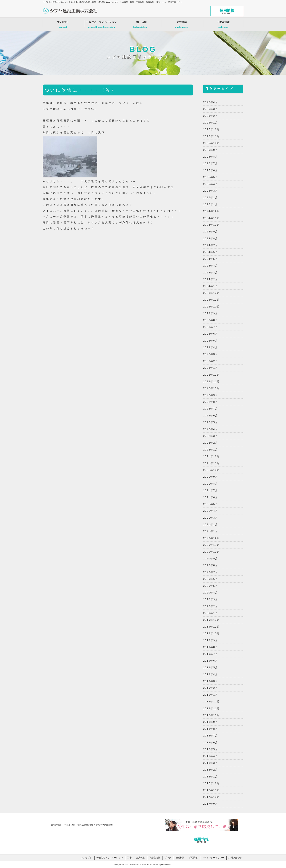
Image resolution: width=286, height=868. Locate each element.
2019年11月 (211, 627)
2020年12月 (211, 538)
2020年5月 (211, 586)
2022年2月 (211, 443)
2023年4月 (211, 347)
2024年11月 (211, 218)
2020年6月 (211, 579)
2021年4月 (211, 511)
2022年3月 (211, 436)
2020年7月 (211, 572)
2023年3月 (211, 354)
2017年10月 (211, 797)
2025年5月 (211, 177)
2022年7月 (211, 409)
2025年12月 (211, 129)
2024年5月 (211, 259)
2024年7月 (211, 245)
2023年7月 (211, 327)
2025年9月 (211, 150)
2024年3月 (211, 273)
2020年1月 (211, 613)
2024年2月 (211, 279)
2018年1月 (211, 777)
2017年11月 (211, 790)
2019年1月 (211, 695)
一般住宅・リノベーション (101, 25)
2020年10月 (211, 552)
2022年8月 (211, 402)
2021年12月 (211, 456)
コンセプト (63, 25)
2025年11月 (211, 136)
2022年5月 (211, 422)
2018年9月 (211, 722)
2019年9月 (211, 640)
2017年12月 (211, 783)
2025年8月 (211, 157)
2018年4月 (211, 756)
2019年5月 (211, 667)
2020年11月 (211, 545)
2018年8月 (211, 729)
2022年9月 (211, 395)
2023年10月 (211, 307)
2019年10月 (211, 633)
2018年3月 (211, 763)
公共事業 (182, 25)
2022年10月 (211, 388)
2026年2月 (211, 116)
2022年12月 (211, 375)
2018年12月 (211, 702)
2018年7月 (211, 736)
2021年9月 (211, 477)
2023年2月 (211, 361)
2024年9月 (211, 232)
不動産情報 (223, 25)
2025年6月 (211, 170)
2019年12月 (211, 620)
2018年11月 (211, 708)
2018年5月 (211, 749)
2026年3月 (211, 109)
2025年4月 (211, 184)
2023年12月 (211, 293)
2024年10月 (211, 225)
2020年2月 (211, 606)
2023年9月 (211, 313)
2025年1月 (211, 204)
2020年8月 (211, 565)
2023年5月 (211, 341)
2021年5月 (211, 504)
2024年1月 (211, 286)
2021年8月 (211, 484)
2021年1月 (211, 531)
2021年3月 (211, 518)
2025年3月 (211, 191)
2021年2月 (211, 524)
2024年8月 (211, 238)
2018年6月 (211, 742)
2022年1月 (211, 450)
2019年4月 (211, 674)
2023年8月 (211, 320)
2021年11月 (211, 463)
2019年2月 (211, 688)
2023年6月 (211, 334)
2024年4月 (211, 266)
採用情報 (227, 12)
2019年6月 (211, 661)
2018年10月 (211, 715)
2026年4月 (211, 102)
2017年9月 (211, 804)
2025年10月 (211, 143)
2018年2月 (211, 770)
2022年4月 (211, 429)
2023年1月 (211, 368)
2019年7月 (211, 654)
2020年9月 (211, 559)
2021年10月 (211, 470)
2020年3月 (211, 599)
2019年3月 (211, 681)
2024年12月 (211, 211)
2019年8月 (211, 647)
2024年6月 (211, 252)
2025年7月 (211, 163)
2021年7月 (211, 490)
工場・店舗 (140, 25)
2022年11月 (211, 381)
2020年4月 (211, 593)
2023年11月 (211, 300)
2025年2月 (211, 197)
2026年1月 (211, 123)
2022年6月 (211, 416)
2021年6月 (211, 497)
